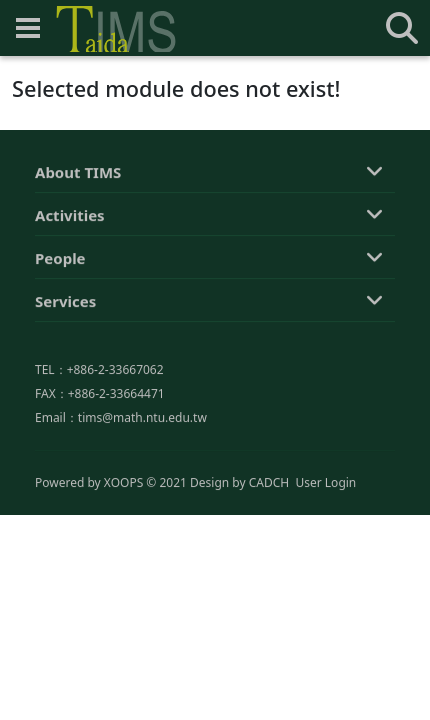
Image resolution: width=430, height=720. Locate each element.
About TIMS (78, 173)
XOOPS (123, 483)
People (60, 259)
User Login (325, 483)
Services (65, 302)
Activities (70, 216)
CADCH (269, 483)
